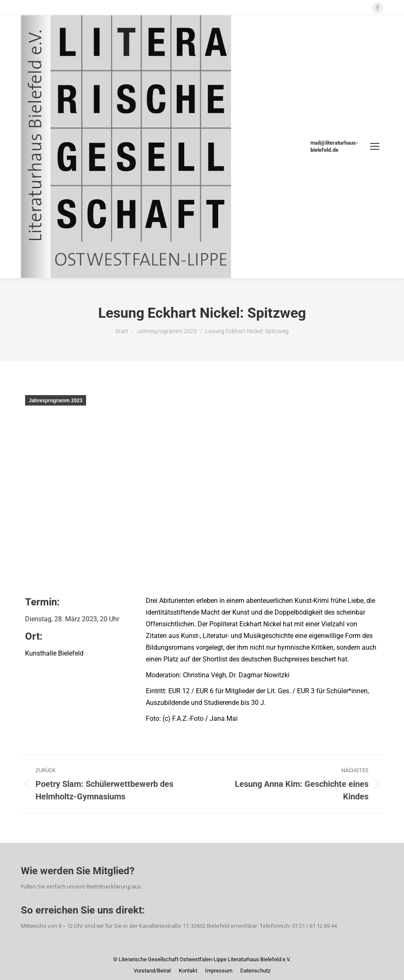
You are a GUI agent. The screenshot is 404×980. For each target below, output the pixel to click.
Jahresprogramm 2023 (56, 401)
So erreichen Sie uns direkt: (83, 910)
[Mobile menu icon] (375, 146)
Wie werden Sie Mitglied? (78, 871)
